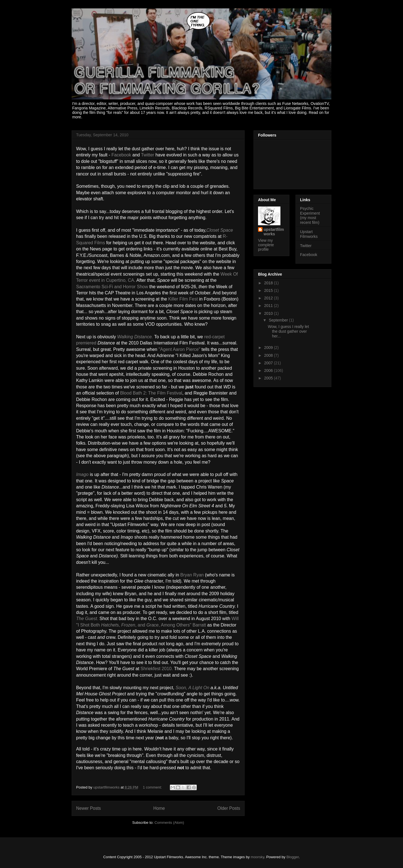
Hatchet (109, 625)
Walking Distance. (135, 337)
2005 (269, 378)
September (279, 320)
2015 (269, 290)
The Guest (87, 619)
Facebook (309, 255)
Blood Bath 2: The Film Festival (151, 393)
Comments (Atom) (169, 823)
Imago (82, 474)
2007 (269, 363)
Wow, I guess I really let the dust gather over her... (288, 331)
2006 (269, 370)
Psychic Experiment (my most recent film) (310, 215)
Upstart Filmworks (309, 234)
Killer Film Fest (183, 299)
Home (159, 808)
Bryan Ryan (192, 575)
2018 (269, 283)
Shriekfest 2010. (157, 669)
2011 (269, 306)
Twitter (306, 246)
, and (141, 625)
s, (119, 625)
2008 (269, 355)
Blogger (292, 857)
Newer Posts (88, 808)
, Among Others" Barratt (182, 625)
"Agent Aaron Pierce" (179, 349)
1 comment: (153, 787)
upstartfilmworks (274, 232)
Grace (153, 625)
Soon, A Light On (192, 688)
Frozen (128, 625)
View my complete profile (266, 245)
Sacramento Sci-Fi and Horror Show (112, 287)
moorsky (257, 857)
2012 (269, 298)
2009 (269, 348)
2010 (269, 313)
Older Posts (229, 808)
